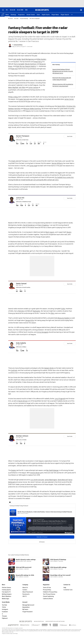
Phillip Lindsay (13, 97)
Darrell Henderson (29, 225)
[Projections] (21, 15)
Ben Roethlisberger (53, 470)
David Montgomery (28, 59)
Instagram (5, 610)
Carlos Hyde (33, 166)
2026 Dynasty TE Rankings (58, 560)
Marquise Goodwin (64, 318)
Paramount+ (26, 594)
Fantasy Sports (6, 590)
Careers (25, 590)
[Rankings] (13, 15)
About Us (25, 588)
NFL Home (11, 19)
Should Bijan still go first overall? (60, 575)
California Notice (48, 599)
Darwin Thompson (23, 136)
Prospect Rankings (24, 19)
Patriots (21, 311)
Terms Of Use (47, 588)
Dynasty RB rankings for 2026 (25, 575)
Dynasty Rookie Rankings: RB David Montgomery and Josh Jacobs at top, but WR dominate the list (63, 71)
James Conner (69, 99)
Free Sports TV (6, 592)
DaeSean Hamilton (14, 109)
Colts (63, 309)
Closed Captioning (48, 596)
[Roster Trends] (31, 15)
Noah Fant (15, 69)
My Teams (25, 610)
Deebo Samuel (21, 284)
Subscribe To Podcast (42, 537)
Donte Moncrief (63, 480)
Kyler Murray (20, 66)
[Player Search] (65, 15)
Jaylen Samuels (24, 99)
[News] (7, 15)
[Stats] (38, 15)
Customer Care (68, 590)
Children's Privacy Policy (50, 592)
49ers (52, 313)
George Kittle (30, 320)
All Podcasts (42, 542)
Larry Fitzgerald (60, 399)
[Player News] (55, 15)
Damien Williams (57, 163)
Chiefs (13, 161)
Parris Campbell (19, 64)
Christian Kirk (71, 106)
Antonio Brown (35, 473)
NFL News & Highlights (35, 19)
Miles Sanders (42, 59)
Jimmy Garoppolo (43, 332)
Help (65, 588)
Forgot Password (27, 612)
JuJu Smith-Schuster (37, 480)
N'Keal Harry (38, 62)
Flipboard (5, 618)
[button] (72, 15)
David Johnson (23, 401)
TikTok (4, 607)
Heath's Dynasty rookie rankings (26, 560)
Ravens (69, 232)
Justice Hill (20, 198)
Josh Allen (22, 88)
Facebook (5, 612)
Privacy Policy (47, 590)
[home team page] (14, 141)
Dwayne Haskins (31, 66)
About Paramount (28, 592)
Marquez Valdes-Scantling (32, 109)
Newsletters (26, 607)
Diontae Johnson (22, 436)
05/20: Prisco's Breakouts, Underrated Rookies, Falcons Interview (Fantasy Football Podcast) (45, 512)
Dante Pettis (62, 106)
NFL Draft (16, 19)
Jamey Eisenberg (18, 45)
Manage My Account (28, 605)
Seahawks (36, 311)
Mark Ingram (50, 232)
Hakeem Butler (49, 368)
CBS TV (25, 596)
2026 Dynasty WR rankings (58, 568)
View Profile (70, 137)
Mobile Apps (6, 599)
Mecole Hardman (31, 64)
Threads (4, 616)
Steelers (14, 470)
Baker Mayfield (13, 88)
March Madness (7, 596)
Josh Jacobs (17, 59)
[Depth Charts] (46, 15)
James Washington (51, 480)
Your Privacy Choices (49, 594)
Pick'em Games (6, 588)
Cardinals (14, 370)
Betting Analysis (7, 594)
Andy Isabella (21, 343)
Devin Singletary (43, 225)
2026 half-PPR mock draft (24, 568)
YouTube (4, 605)
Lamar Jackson (33, 88)
